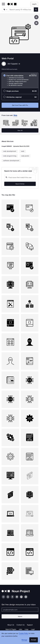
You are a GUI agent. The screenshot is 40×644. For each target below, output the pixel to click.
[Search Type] (5, 10)
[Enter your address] (20, 610)
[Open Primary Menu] (3, 4)
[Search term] (21, 10)
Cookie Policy (24, 633)
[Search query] (20, 177)
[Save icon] (36, 17)
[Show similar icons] (36, 23)
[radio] (20, 80)
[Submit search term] (36, 10)
